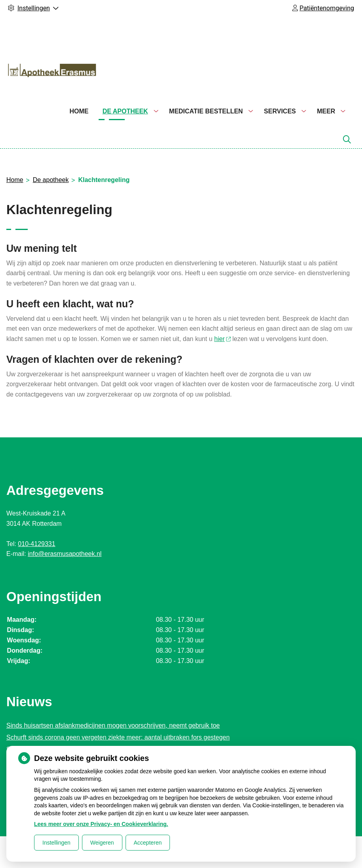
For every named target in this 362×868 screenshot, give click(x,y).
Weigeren (102, 843)
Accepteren (148, 843)
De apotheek (125, 111)
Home (79, 111)
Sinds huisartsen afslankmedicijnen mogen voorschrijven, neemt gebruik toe (113, 725)
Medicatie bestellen (206, 111)
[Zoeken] (347, 140)
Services (280, 111)
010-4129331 (36, 544)
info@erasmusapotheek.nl (65, 554)
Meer (326, 111)
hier (223, 339)
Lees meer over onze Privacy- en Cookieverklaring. (101, 824)
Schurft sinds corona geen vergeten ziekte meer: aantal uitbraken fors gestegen (118, 737)
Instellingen (56, 843)
